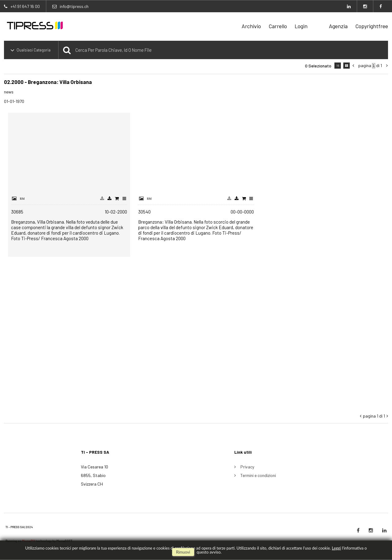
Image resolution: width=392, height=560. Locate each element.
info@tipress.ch (74, 6)
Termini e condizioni (258, 475)
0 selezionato (318, 66)
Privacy (247, 467)
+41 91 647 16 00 (25, 6)
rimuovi (183, 552)
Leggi (336, 548)
